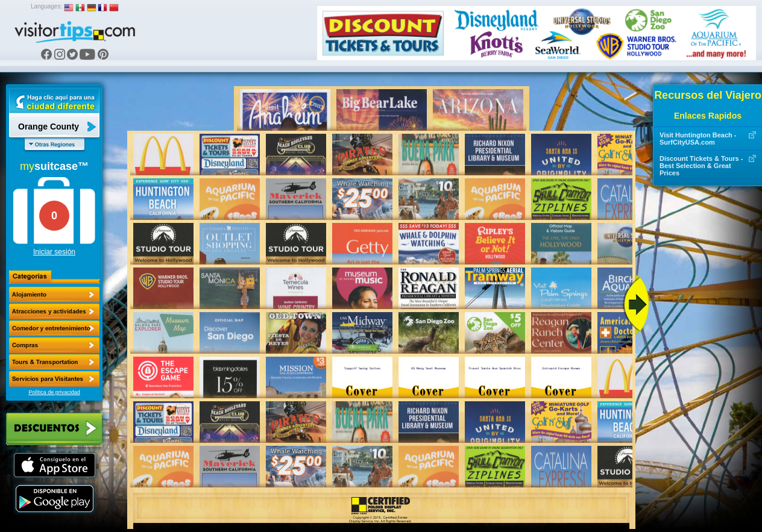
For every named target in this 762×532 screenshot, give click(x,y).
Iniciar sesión (54, 252)
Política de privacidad (54, 392)
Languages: (46, 6)
